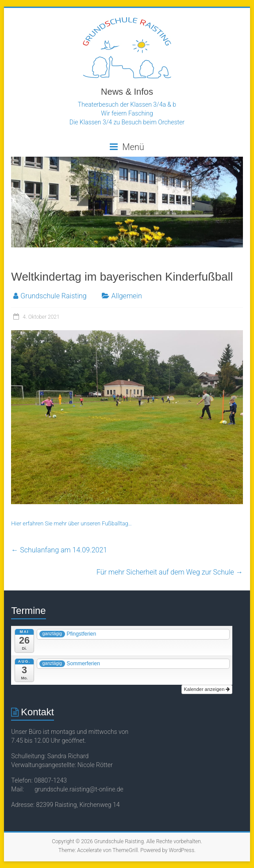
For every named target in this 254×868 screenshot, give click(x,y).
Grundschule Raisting (53, 296)
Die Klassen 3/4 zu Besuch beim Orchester (127, 122)
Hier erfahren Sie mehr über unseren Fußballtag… (71, 523)
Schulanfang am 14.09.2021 (59, 550)
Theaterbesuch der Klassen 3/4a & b (127, 104)
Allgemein (127, 296)
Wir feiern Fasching (127, 113)
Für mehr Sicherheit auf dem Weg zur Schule (170, 572)
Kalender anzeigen (207, 689)
